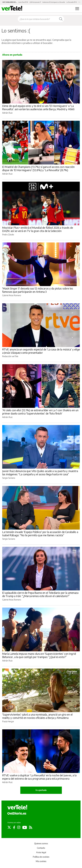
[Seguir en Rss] (31, 827)
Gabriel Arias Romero (12, 295)
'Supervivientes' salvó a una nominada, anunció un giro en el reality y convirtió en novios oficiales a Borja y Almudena (37, 716)
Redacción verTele (10, 356)
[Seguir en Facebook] (14, 827)
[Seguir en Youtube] (25, 827)
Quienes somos (41, 843)
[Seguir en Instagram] (19, 827)
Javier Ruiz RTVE (23, 2)
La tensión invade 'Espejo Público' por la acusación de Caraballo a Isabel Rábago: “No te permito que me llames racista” (40, 534)
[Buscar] (61, 19)
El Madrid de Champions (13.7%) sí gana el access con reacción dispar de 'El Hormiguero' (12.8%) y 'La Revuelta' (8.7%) (38, 168)
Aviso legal (41, 852)
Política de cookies (41, 857)
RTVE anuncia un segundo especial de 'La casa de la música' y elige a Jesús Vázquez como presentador (41, 351)
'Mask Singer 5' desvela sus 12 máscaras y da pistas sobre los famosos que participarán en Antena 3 (38, 290)
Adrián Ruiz (7, 113)
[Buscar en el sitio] (38, 19)
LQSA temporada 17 (35, 2)
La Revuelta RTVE (72, 2)
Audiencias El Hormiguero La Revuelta (54, 2)
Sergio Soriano (9, 478)
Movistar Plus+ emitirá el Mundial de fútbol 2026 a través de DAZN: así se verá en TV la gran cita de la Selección (38, 229)
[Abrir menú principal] (77, 9)
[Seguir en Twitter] (9, 827)
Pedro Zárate (8, 235)
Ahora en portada (12, 55)
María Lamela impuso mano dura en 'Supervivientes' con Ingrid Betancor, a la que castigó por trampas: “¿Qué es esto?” (39, 655)
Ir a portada (41, 790)
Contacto (41, 848)
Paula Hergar (8, 721)
